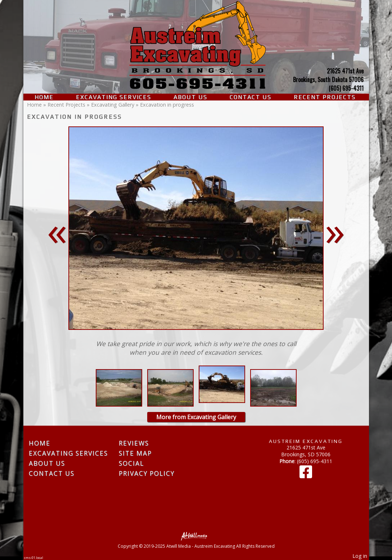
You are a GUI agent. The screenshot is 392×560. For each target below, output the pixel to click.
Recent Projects (325, 97)
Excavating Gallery (113, 105)
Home (44, 97)
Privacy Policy (147, 473)
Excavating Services (114, 97)
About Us (190, 97)
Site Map (135, 453)
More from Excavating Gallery (196, 417)
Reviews (134, 443)
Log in (360, 556)
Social (131, 463)
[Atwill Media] (196, 536)
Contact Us (251, 97)
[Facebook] (306, 475)
